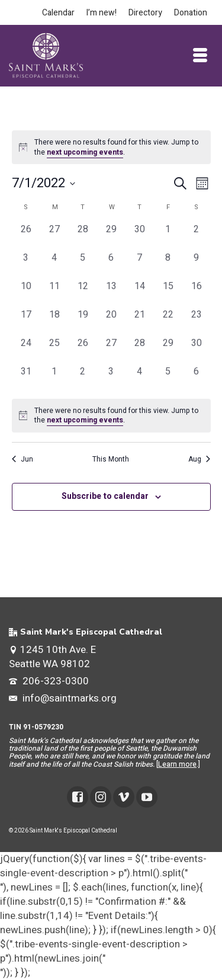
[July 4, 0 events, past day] (54, 265)
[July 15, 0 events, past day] (168, 293)
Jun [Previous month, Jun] (22, 459)
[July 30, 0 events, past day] (197, 350)
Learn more (177, 764)
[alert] (111, 416)
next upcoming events (85, 152)
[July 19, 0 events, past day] (83, 322)
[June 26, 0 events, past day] (26, 236)
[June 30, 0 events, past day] (140, 236)
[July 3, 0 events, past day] (26, 265)
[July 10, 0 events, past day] (26, 293)
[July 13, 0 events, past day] (111, 293)
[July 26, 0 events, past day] (83, 350)
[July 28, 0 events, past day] (140, 350)
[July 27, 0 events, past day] (111, 350)
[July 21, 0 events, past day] (140, 322)
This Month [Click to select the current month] (111, 459)
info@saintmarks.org (63, 698)
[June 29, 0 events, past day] (111, 236)
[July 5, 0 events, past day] (83, 265)
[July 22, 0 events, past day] (168, 322)
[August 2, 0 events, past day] (83, 379)
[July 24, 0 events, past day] (26, 350)
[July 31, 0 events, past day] (26, 379)
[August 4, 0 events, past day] (140, 379)
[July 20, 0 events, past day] (111, 322)
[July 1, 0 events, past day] (168, 236)
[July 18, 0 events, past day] (54, 322)
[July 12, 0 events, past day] (83, 293)
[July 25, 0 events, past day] (54, 350)
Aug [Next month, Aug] (199, 459)
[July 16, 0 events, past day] (197, 293)
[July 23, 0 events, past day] (197, 322)
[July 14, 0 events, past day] (140, 293)
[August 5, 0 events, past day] (168, 379)
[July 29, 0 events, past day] (168, 350)
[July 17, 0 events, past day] (26, 322)
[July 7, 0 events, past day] (140, 265)
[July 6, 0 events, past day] (111, 265)
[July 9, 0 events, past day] (197, 265)
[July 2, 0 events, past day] (197, 236)
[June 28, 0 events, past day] (83, 236)
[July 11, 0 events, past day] (54, 293)
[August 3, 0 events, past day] (111, 379)
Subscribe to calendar (105, 496)
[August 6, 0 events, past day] (197, 379)
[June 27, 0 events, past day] (54, 236)
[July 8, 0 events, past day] (168, 265)
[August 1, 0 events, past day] (54, 379)
